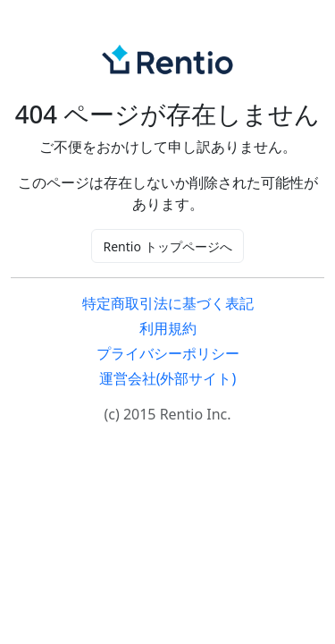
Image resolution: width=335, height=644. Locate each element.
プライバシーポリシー (168, 353)
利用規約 (168, 328)
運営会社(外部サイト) (168, 378)
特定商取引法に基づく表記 (168, 303)
